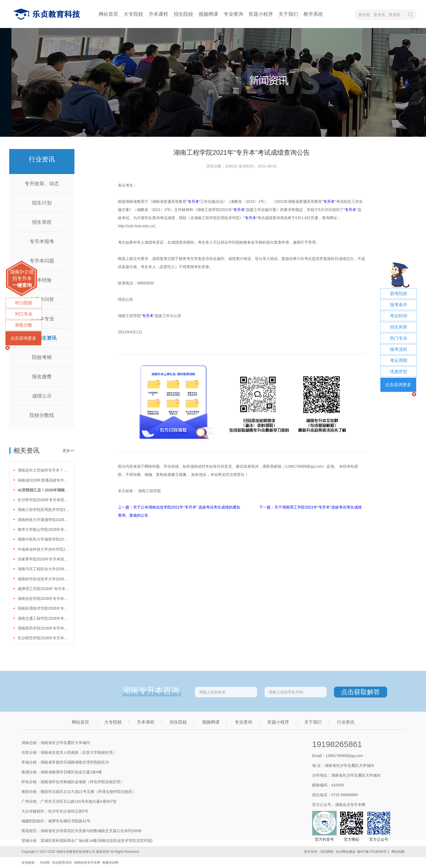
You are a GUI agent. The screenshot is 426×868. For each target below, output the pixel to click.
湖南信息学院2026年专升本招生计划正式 (43, 599)
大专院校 (133, 14)
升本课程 (158, 14)
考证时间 (399, 316)
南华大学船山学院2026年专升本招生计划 (43, 529)
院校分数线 (42, 415)
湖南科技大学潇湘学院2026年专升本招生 (43, 520)
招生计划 (42, 203)
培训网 (45, 863)
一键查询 (22, 285)
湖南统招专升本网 (87, 863)
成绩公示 (42, 396)
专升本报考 (42, 241)
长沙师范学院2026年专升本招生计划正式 (43, 638)
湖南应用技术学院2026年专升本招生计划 (43, 608)
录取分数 (24, 325)
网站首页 (108, 14)
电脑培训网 (110, 863)
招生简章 (399, 327)
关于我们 (288, 14)
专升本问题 (42, 261)
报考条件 (399, 305)
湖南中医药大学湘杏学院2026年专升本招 (43, 539)
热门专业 (399, 338)
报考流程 (399, 349)
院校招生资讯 (42, 338)
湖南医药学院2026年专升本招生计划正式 (43, 628)
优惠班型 (399, 372)
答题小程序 (261, 14)
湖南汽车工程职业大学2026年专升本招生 (43, 569)
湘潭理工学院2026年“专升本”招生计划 (43, 589)
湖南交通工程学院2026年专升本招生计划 (43, 618)
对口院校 (24, 303)
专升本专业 (42, 319)
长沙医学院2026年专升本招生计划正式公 (43, 500)
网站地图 (398, 852)
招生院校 (183, 14)
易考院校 (399, 294)
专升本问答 (42, 299)
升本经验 (42, 280)
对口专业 (24, 314)
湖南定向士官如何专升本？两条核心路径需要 (43, 470)
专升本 (193, 201)
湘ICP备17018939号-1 (373, 852)
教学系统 (313, 14)
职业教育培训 (62, 863)
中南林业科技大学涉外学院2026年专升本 (43, 549)
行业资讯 (346, 722)
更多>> (68, 451)
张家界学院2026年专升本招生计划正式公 (43, 559)
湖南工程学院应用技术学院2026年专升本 (43, 510)
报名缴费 (42, 377)
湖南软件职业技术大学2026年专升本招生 (43, 579)
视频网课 (208, 14)
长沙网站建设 (346, 852)
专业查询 (233, 14)
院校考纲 (42, 357)
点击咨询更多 (23, 338)
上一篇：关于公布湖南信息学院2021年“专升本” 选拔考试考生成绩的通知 (180, 507)
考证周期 (399, 360)
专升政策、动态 (42, 184)
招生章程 (42, 222)
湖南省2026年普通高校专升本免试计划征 (43, 480)
